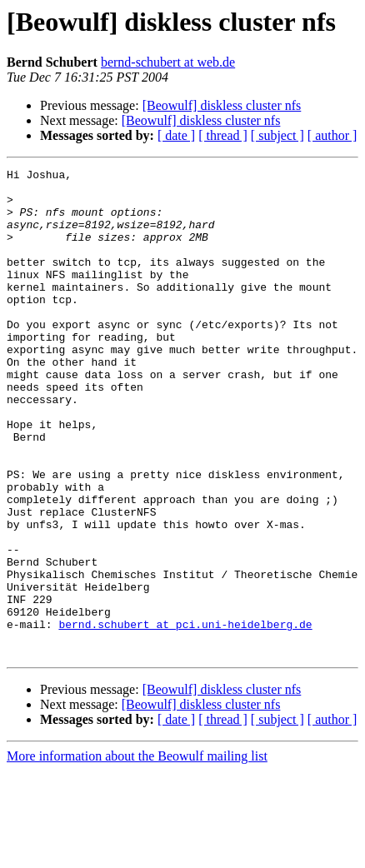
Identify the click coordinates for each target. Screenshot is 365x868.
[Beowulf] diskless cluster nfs (222, 105)
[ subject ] (277, 135)
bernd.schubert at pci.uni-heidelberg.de (185, 716)
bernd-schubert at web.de (168, 62)
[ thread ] (223, 135)
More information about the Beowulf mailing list (137, 853)
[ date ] (176, 135)
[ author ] (332, 135)
